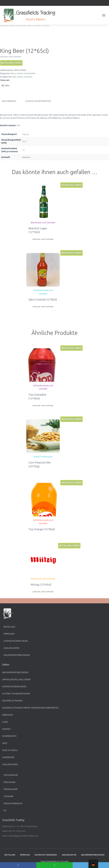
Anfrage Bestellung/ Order (16, 680)
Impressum (9, 634)
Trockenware (46, 456)
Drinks (20, 77)
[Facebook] (18, 865)
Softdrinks (38, 290)
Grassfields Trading (12, 701)
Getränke (28, 77)
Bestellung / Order (11, 63)
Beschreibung (9, 101)
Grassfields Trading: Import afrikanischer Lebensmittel (31, 708)
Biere (30, 26)
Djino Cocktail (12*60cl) (43, 299)
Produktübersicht (13, 803)
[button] (43, 202)
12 (23, 150)
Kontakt (6, 729)
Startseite (4, 26)
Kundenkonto (9, 736)
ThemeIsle (64, 861)
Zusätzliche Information (38, 101)
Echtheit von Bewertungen (16, 694)
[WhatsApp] (54, 865)
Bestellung (9, 627)
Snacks (37, 456)
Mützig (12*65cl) (41, 584)
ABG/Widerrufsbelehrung (17, 655)
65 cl (24, 141)
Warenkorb (8, 757)
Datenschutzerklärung (16, 641)
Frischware (10, 782)
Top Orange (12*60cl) (42, 529)
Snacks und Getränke (18, 26)
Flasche (25, 134)
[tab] (11, 101)
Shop (5, 743)
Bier (15, 77)
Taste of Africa (10, 750)
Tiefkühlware (11, 789)
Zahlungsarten (11, 648)
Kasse (5, 722)
